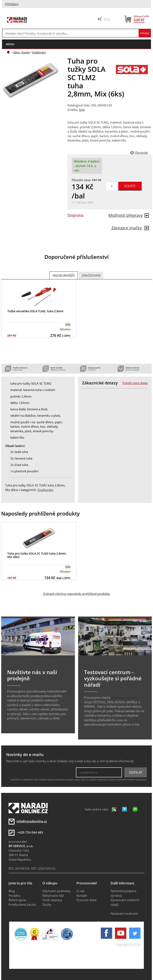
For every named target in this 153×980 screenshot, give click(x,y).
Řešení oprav (17, 900)
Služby (47, 904)
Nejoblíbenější (64, 275)
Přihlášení (12, 4)
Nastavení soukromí (124, 913)
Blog (12, 891)
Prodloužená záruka (22, 904)
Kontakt (82, 896)
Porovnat (142, 152)
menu (10, 44)
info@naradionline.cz (32, 821)
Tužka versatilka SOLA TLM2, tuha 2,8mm (35, 311)
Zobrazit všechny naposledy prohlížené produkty (76, 594)
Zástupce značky (130, 228)
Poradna (14, 896)
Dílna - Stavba (21, 52)
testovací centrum (124, 697)
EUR (107, 19)
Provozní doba (86, 900)
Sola (82, 110)
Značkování (39, 52)
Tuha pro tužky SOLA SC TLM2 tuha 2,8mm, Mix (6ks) (37, 555)
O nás (80, 891)
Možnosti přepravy (129, 215)
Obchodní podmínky (57, 891)
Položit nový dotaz (135, 383)
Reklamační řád (53, 896)
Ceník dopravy (52, 900)
